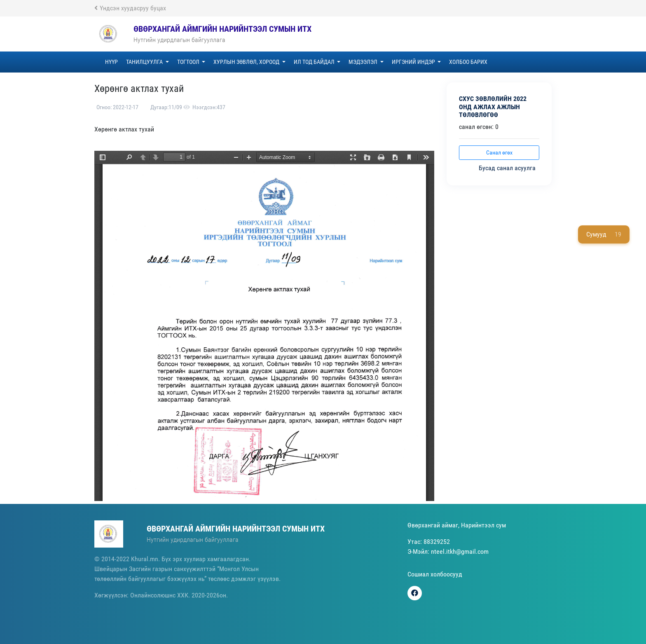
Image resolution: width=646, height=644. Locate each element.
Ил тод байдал (315, 62)
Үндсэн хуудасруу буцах (130, 8)
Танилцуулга (145, 62)
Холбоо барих (468, 62)
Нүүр (111, 62)
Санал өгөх (499, 152)
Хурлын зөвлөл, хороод (247, 62)
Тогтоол (189, 62)
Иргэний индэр (414, 62)
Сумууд (604, 234)
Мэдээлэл (364, 62)
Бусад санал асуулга (508, 168)
